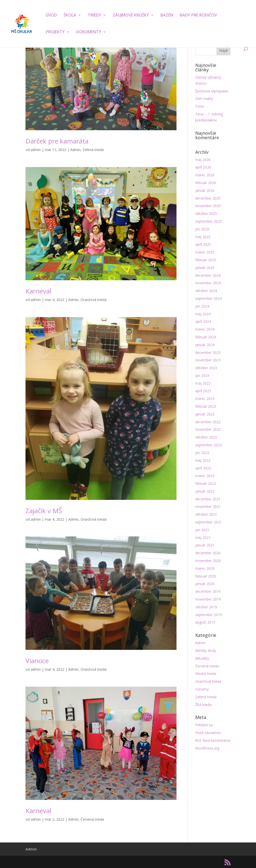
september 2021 (208, 522)
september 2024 (208, 298)
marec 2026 (205, 175)
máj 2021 (203, 538)
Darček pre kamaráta (57, 141)
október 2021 (206, 514)
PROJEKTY (55, 32)
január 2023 (205, 414)
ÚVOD (51, 16)
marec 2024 (205, 329)
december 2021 (208, 499)
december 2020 (208, 553)
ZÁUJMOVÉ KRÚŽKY (131, 16)
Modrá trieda (206, 674)
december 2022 (208, 422)
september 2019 (208, 615)
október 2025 (206, 213)
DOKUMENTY (89, 32)
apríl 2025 (203, 244)
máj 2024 (203, 314)
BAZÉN (167, 16)
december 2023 (208, 352)
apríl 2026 (203, 167)
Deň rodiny (204, 99)
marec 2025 (205, 252)
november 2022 (208, 429)
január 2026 (205, 190)
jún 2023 (202, 376)
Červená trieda (92, 819)
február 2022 (206, 483)
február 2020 (206, 576)
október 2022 (206, 437)
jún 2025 (202, 229)
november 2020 (208, 561)
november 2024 (208, 283)
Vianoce (37, 661)
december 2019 (208, 591)
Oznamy (202, 689)
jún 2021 (202, 530)
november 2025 (208, 206)
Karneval (38, 291)
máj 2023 (203, 383)
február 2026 (206, 183)
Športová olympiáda (211, 91)
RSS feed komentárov (213, 740)
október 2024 (206, 291)
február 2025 (206, 260)
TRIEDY (94, 16)
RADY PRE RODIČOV (198, 16)
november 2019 (208, 599)
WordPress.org (207, 748)
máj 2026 (203, 160)
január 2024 (205, 345)
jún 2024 (202, 306)
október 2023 (206, 368)
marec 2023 (205, 399)
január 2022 (205, 491)
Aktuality (202, 658)
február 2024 (206, 337)
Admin (75, 150)
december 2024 (208, 275)
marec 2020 (205, 568)
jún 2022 (202, 453)
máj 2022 (203, 460)
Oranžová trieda (93, 300)
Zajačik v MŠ (44, 511)
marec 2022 (205, 476)
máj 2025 (203, 237)
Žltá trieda (203, 705)
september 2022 (208, 445)
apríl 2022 (203, 468)
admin (36, 150)
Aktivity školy (206, 650)
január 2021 (205, 545)
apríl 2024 (203, 321)
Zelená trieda (93, 150)
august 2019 (205, 622)
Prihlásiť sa (204, 725)
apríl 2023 (203, 391)
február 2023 (206, 406)
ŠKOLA (70, 16)
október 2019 (206, 607)
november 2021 (208, 507)
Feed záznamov (208, 733)
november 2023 (208, 360)
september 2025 (208, 221)
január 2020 (205, 584)
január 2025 (205, 268)
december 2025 (208, 198)
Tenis (200, 106)
